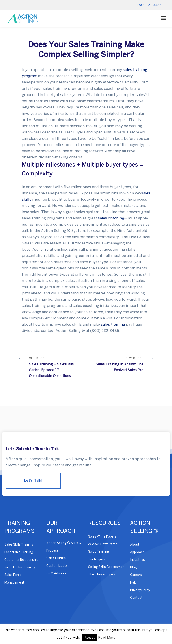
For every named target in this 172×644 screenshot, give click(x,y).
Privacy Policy (140, 590)
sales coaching (111, 218)
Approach (137, 552)
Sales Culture (56, 558)
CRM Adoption (57, 574)
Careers (136, 575)
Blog (133, 568)
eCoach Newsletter (102, 544)
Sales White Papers (102, 537)
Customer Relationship (21, 560)
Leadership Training (19, 552)
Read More (107, 638)
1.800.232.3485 (149, 5)
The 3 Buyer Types (102, 575)
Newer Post (116, 365)
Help (133, 583)
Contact (136, 598)
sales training (113, 325)
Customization (57, 566)
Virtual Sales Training (20, 568)
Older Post (56, 368)
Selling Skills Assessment (107, 567)
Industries (138, 560)
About (135, 545)
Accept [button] (90, 638)
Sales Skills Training (19, 545)
